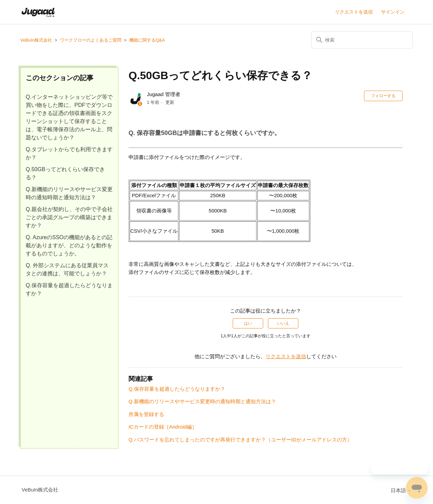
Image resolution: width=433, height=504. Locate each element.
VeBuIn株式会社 (36, 40)
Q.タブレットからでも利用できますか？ (69, 153)
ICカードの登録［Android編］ (163, 427)
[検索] (362, 40)
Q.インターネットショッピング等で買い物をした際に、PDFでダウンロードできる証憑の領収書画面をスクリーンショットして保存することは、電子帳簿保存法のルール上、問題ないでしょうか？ (69, 117)
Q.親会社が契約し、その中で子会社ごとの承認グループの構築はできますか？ (69, 217)
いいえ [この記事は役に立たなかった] (283, 323)
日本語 (401, 490)
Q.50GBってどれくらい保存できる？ (65, 173)
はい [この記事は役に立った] (248, 323)
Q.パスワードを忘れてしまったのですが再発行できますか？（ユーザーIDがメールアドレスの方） (240, 440)
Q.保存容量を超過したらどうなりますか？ (69, 289)
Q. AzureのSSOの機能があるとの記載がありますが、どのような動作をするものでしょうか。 (69, 245)
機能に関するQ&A (147, 40)
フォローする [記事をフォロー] (383, 96)
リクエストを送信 (354, 12)
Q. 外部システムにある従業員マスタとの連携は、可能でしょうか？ (67, 269)
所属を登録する (146, 414)
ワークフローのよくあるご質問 (91, 40)
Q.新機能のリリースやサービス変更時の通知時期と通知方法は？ (69, 193)
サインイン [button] (393, 12)
